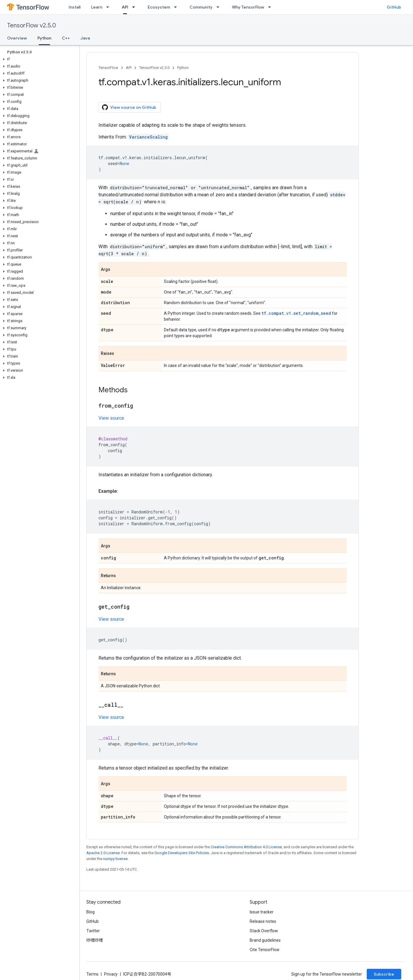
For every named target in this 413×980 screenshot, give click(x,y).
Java (85, 38)
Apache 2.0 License (103, 853)
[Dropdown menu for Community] (220, 7)
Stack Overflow (264, 931)
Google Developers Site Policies (182, 853)
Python (183, 68)
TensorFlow (108, 68)
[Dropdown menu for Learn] (109, 7)
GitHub (394, 7)
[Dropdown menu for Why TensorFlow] (271, 7)
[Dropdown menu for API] (135, 7)
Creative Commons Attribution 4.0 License (246, 847)
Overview (17, 38)
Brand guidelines (265, 940)
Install (75, 7)
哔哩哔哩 (95, 940)
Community (201, 7)
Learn (97, 7)
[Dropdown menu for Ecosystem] (177, 7)
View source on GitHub (129, 107)
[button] (38, 59)
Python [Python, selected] (44, 38)
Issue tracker (262, 912)
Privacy (111, 974)
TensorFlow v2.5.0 (32, 25)
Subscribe (384, 974)
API (129, 68)
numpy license (115, 859)
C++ (66, 38)
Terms (92, 974)
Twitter (93, 931)
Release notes (263, 921)
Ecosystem (159, 7)
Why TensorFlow (248, 7)
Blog (91, 912)
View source (111, 418)
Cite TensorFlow (265, 950)
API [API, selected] (125, 7)
